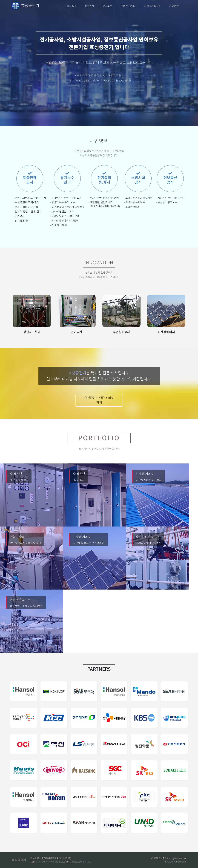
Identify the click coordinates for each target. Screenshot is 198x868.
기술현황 (174, 6)
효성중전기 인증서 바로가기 (99, 400)
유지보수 (107, 6)
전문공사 (89, 6)
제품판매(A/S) (128, 6)
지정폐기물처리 (152, 6)
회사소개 (72, 6)
